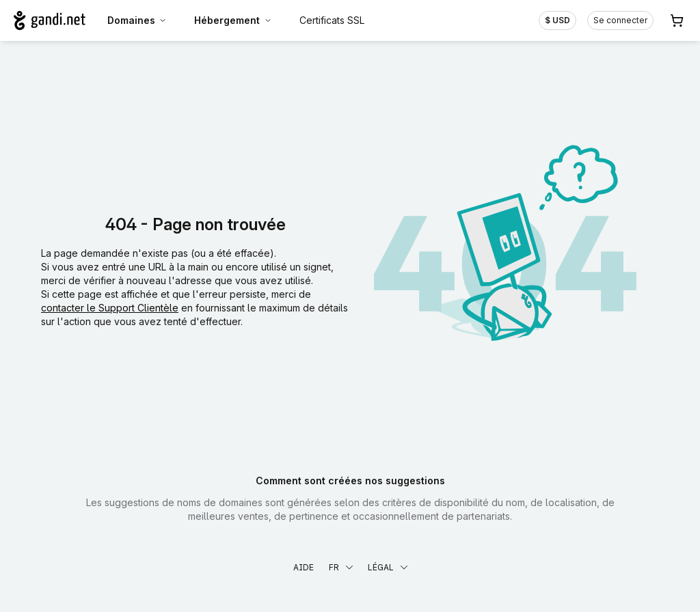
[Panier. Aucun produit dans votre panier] (677, 20)
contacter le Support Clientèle (110, 308)
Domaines (137, 20)
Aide (304, 567)
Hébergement (233, 20)
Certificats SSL (332, 20)
